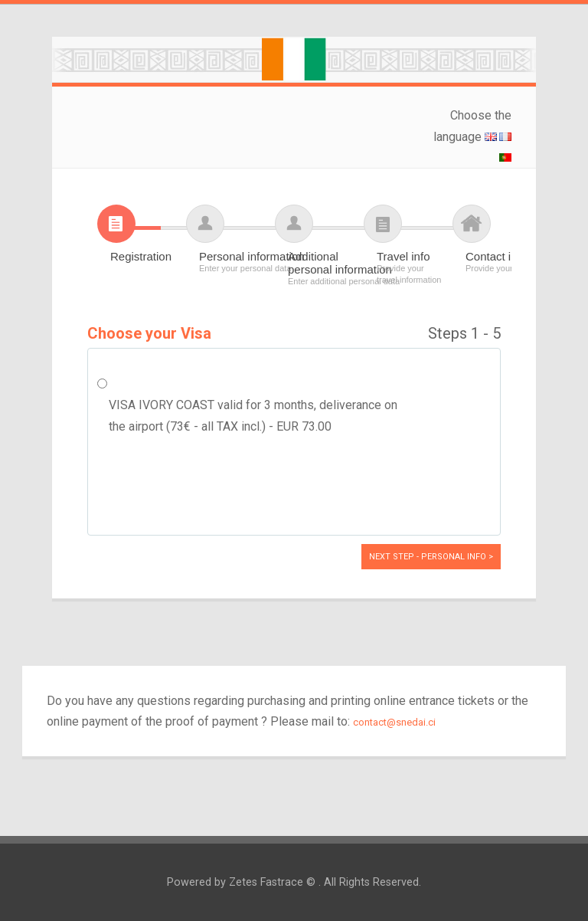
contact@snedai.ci (394, 722)
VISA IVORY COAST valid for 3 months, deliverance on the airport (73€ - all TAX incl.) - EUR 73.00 (253, 415)
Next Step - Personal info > (431, 557)
